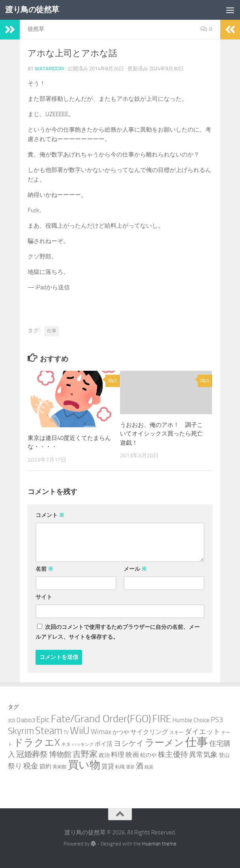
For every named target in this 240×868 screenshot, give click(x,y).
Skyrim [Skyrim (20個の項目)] (21, 731)
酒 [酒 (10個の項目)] (140, 766)
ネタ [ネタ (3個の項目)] (66, 744)
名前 (44, 569)
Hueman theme (159, 844)
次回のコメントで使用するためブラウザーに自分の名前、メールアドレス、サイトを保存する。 (118, 632)
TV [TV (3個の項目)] (66, 732)
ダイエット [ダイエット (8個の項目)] (202, 732)
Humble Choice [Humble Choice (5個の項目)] (191, 720)
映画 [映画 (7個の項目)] (132, 755)
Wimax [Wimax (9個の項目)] (101, 732)
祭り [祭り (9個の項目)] (15, 766)
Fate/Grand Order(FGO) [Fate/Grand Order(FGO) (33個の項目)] (101, 719)
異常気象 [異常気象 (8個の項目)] (203, 755)
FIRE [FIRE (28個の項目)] (162, 719)
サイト (44, 597)
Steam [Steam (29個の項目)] (49, 731)
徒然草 (36, 29)
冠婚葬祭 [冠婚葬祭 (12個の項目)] (32, 754)
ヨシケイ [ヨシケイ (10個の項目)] (129, 743)
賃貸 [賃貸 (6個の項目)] (108, 766)
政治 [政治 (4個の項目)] (104, 755)
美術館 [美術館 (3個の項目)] (60, 767)
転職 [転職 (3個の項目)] (120, 767)
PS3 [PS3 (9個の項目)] (217, 720)
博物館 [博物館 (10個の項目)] (60, 755)
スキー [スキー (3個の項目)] (176, 732)
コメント (50, 515)
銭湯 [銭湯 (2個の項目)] (149, 767)
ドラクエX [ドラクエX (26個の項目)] (37, 743)
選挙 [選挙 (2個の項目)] (130, 767)
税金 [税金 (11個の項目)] (31, 766)
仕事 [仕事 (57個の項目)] (197, 742)
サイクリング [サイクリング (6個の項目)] (149, 732)
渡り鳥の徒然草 (34, 10)
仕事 (52, 331)
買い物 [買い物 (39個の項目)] (84, 765)
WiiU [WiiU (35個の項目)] (80, 730)
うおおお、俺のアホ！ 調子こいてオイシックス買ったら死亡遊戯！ (161, 434)
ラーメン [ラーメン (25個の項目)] (164, 743)
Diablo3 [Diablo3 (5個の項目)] (26, 720)
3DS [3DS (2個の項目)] (12, 721)
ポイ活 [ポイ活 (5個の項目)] (104, 744)
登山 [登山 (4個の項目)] (224, 755)
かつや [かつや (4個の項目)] (121, 732)
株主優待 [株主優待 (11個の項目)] (173, 754)
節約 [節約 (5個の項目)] (45, 766)
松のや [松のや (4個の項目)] (148, 755)
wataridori (49, 69)
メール (135, 569)
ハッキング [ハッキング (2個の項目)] (83, 744)
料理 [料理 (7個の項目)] (118, 755)
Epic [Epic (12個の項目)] (43, 720)
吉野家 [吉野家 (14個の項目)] (85, 754)
